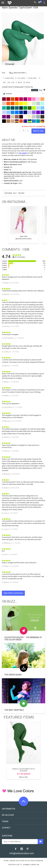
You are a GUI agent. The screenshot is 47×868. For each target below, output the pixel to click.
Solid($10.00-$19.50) (9, 87)
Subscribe (7, 836)
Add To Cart (38, 131)
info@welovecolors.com (22, 853)
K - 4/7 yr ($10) (20, 78)
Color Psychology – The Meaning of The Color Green (23, 639)
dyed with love (14, 865)
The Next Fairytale (14, 710)
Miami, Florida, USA (32, 865)
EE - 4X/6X (27, 82)
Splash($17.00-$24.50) (25, 87)
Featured (21, 193)
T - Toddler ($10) (8, 78)
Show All (35, 90)
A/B (4, 82)
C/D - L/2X (11, 82)
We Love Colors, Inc (20, 861)
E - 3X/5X (19, 82)
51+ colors (23, 153)
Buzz (15, 193)
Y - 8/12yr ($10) (31, 78)
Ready (41, 90)
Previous (3, 225)
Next (44, 225)
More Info (23, 777)
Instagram (8, 193)
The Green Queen (13, 675)
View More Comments (13, 593)
